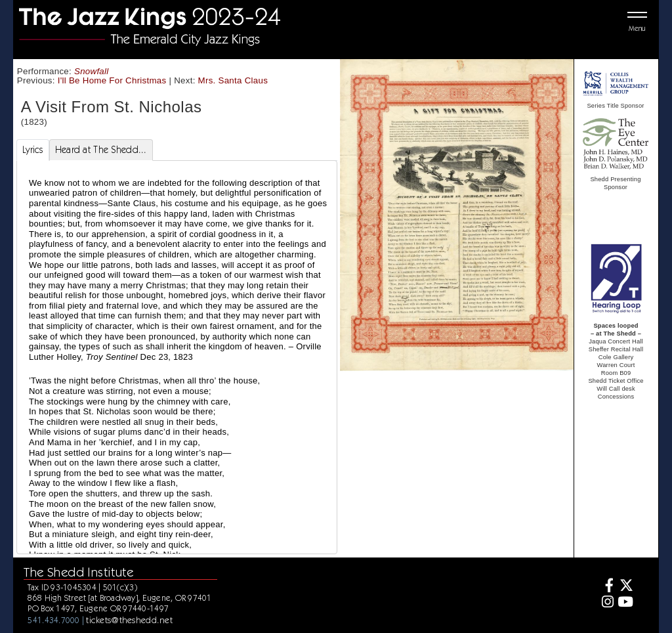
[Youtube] (625, 603)
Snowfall (92, 71)
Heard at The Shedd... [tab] (101, 150)
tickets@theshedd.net (129, 620)
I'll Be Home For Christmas (112, 80)
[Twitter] (625, 587)
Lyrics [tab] (33, 150)
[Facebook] (606, 587)
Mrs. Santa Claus (233, 80)
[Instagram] (606, 603)
